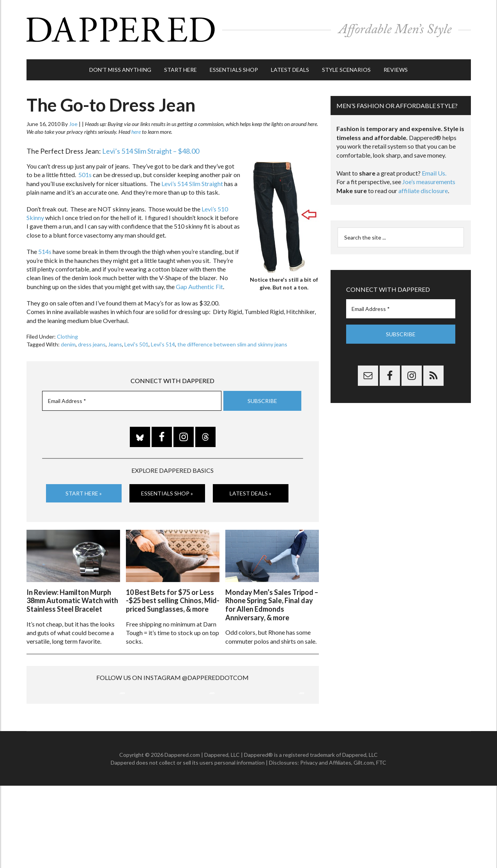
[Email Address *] (132, 400)
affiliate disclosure (423, 190)
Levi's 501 (136, 343)
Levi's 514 (163, 343)
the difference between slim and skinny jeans (232, 343)
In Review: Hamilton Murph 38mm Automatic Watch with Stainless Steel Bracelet (72, 599)
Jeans (115, 343)
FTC (381, 844)
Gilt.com (364, 844)
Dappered (249, 29)
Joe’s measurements (429, 181)
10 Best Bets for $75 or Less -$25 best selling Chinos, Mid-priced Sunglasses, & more (173, 599)
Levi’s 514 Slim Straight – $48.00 (151, 150)
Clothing (67, 336)
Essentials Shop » (167, 493)
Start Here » (84, 493)
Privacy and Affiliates (326, 844)
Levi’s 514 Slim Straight (192, 183)
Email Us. (434, 172)
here (136, 131)
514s (44, 251)
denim (68, 343)
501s (85, 174)
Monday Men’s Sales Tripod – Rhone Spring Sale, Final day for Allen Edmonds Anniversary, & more (272, 604)
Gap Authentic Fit (199, 285)
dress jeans (92, 343)
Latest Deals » (250, 493)
